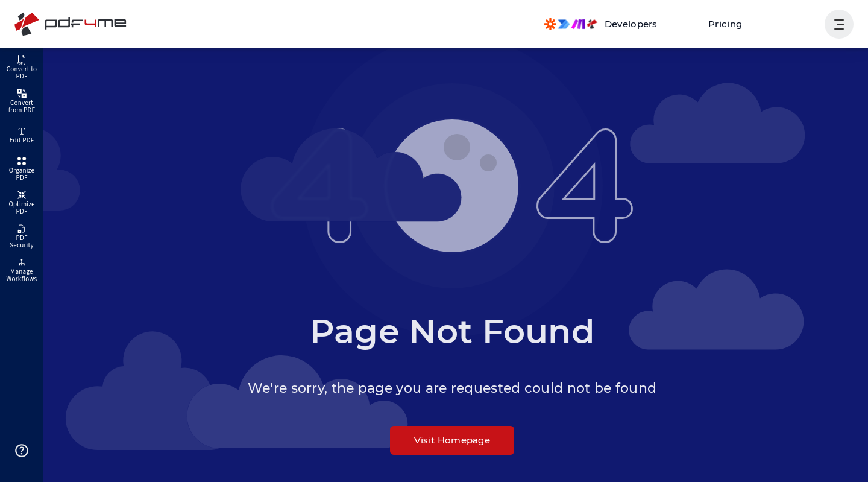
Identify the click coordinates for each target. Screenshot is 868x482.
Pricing (725, 24)
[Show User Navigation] (839, 24)
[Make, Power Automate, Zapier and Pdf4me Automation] (601, 24)
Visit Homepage (452, 440)
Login (797, 24)
